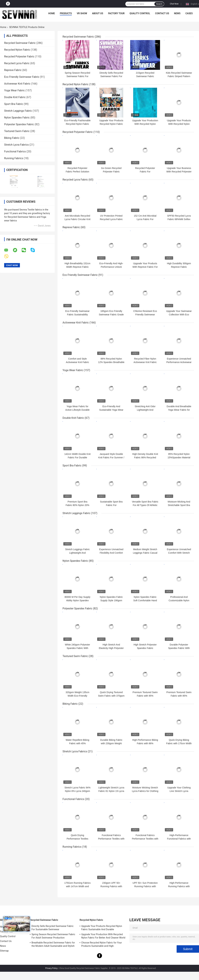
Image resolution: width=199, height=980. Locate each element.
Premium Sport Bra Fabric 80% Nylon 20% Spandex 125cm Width (77, 505)
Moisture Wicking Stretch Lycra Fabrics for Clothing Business (145, 791)
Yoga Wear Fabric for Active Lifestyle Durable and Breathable (77, 410)
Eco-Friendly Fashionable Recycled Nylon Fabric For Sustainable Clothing (78, 124)
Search (159, 4)
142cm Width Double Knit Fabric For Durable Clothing (77, 457)
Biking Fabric (12, 138)
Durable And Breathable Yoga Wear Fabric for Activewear (179, 410)
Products (66, 13)
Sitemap (4, 951)
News (177, 13)
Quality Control (140, 13)
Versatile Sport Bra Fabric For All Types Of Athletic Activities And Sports (145, 505)
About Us (98, 13)
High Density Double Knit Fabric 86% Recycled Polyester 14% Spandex (145, 457)
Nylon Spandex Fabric (17, 118)
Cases (189, 13)
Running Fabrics (14, 158)
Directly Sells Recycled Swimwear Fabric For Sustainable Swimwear (111, 76)
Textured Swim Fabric (17, 131)
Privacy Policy (51, 968)
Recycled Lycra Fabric (17, 63)
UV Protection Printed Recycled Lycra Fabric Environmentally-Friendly (111, 219)
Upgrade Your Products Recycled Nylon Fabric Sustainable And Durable (111, 124)
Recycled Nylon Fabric (17, 50)
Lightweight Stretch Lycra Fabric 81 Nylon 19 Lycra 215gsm (111, 791)
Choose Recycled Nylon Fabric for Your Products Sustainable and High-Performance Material (102, 945)
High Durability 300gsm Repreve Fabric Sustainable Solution (179, 267)
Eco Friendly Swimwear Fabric (22, 77)
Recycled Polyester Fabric (19, 57)
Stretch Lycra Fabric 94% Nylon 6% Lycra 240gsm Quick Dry (78, 791)
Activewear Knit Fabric (17, 84)
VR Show (82, 13)
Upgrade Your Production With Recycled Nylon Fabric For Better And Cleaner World (103, 936)
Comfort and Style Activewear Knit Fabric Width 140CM (77, 362)
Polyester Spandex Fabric (19, 124)
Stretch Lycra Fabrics (16, 145)
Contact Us (162, 13)
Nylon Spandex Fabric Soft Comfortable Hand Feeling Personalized (145, 600)
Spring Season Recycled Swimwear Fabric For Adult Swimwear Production (53, 936)
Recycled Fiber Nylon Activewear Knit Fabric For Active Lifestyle (145, 362)
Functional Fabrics (15, 151)
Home (52, 13)
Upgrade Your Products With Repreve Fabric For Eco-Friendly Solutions (145, 267)
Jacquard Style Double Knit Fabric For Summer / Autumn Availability (111, 457)
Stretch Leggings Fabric (18, 111)
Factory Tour (116, 13)
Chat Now (174, 4)
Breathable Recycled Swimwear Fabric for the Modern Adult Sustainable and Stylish (53, 944)
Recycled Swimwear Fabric (20, 43)
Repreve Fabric (13, 70)
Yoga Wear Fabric (14, 90)
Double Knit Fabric (15, 97)
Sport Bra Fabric (14, 104)
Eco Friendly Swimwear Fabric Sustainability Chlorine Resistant (77, 315)
